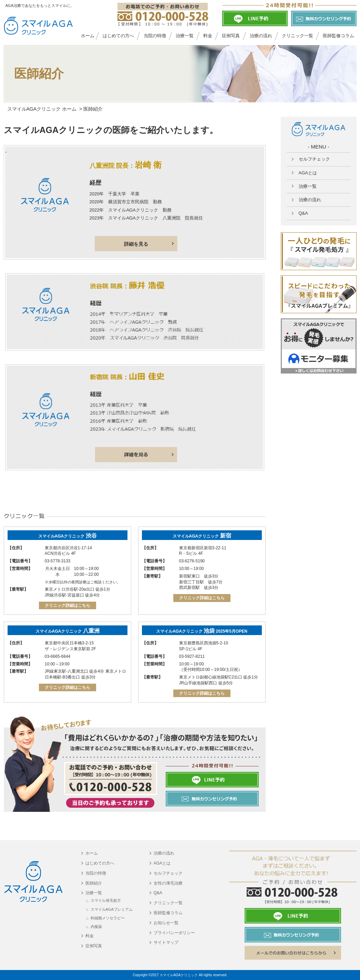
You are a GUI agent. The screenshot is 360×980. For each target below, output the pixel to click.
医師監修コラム (168, 913)
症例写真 (231, 36)
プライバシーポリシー (174, 933)
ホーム (88, 36)
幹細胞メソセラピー (108, 918)
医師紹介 (94, 883)
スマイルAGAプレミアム (112, 909)
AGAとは (162, 863)
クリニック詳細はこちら (68, 605)
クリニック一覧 (297, 36)
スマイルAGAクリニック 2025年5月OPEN (202, 631)
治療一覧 (185, 36)
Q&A (158, 893)
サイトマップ (166, 942)
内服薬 (96, 927)
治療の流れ (261, 36)
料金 (208, 36)
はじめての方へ (118, 36)
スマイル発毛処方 (106, 900)
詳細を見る (136, 244)
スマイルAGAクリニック (68, 536)
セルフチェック (168, 873)
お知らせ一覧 (166, 923)
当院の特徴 (155, 36)
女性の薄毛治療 (168, 883)
